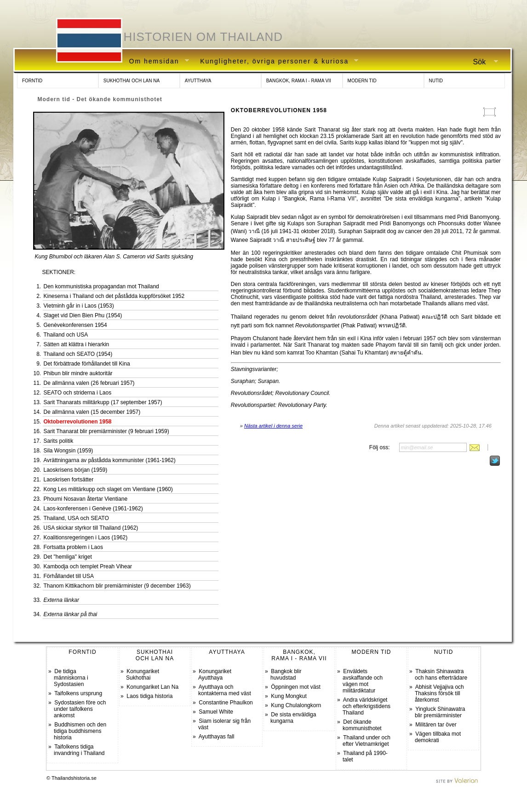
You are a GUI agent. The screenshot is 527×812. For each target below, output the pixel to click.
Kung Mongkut (289, 696)
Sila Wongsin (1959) (69, 451)
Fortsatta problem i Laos (73, 547)
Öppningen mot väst (295, 687)
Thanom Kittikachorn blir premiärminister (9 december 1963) (117, 586)
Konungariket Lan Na (152, 687)
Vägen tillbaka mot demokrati (438, 737)
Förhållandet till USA (69, 576)
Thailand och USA (66, 335)
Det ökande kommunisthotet (362, 725)
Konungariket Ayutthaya (215, 675)
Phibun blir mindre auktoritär (78, 373)
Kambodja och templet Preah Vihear (88, 566)
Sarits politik (59, 441)
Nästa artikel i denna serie (273, 426)
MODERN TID (362, 81)
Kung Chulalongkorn (296, 705)
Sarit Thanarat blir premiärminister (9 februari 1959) (106, 431)
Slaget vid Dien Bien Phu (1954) (83, 315)
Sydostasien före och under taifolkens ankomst (80, 709)
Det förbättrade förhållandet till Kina (87, 364)
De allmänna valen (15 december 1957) (92, 412)
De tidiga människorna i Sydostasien (71, 678)
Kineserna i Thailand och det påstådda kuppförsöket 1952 (114, 296)
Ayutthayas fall (217, 737)
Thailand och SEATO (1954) (78, 354)
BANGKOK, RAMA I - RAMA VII (299, 81)
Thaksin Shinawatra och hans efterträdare (441, 675)
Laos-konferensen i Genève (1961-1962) (93, 509)
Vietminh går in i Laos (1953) (79, 306)
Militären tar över (436, 725)
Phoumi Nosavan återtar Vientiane (86, 499)
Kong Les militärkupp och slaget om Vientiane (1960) (108, 489)
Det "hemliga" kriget (68, 557)
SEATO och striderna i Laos (78, 393)
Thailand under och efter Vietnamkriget (367, 741)
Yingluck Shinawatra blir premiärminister (440, 712)
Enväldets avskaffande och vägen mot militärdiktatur (363, 681)
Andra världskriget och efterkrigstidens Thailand (367, 706)
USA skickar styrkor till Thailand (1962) (91, 528)
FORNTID (32, 81)
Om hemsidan (156, 61)
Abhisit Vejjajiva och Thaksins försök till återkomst (439, 693)
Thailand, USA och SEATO (76, 518)
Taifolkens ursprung (78, 693)
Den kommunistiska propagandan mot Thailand (101, 286)
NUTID (436, 81)
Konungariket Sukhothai (143, 675)
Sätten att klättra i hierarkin (77, 344)
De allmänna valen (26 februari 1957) (89, 383)
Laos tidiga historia (149, 696)
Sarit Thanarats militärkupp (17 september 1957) (103, 402)
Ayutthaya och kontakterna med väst (225, 690)
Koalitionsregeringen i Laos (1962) (86, 538)
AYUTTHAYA (198, 81)
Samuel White (216, 712)
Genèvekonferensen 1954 (75, 325)
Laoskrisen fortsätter (69, 480)
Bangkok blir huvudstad (286, 675)
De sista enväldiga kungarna (293, 718)
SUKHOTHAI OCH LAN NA (132, 81)
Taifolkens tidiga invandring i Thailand (79, 750)
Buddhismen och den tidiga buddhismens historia (80, 731)
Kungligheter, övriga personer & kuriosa (276, 61)
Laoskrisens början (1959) (76, 470)
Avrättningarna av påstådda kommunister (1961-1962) (110, 460)
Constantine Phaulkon (226, 703)
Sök (482, 62)
